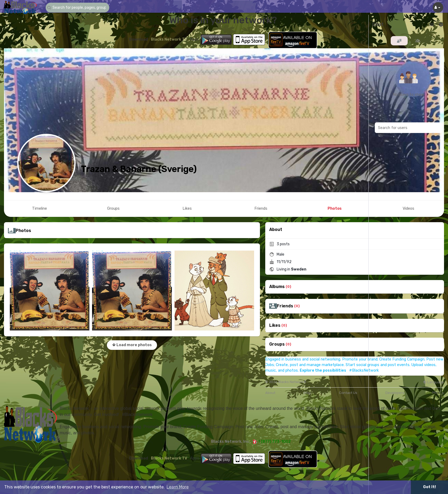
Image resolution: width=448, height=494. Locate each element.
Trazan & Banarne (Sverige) (139, 169)
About (270, 393)
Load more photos (132, 345)
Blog (307, 393)
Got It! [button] (429, 487)
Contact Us (348, 393)
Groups (277, 344)
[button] (77, 8)
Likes (275, 325)
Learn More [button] (178, 487)
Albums (277, 287)
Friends (285, 306)
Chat (378, 25)
